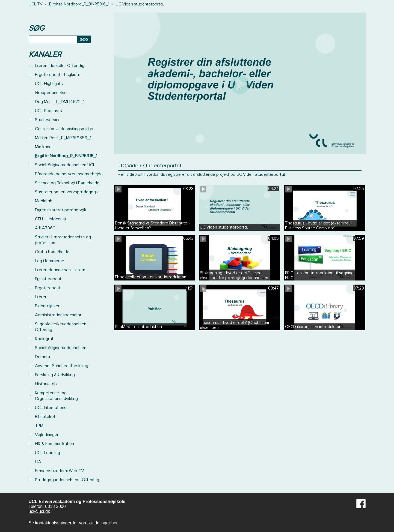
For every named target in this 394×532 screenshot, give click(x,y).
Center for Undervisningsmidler (64, 129)
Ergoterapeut (48, 288)
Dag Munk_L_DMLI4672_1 (60, 102)
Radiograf (44, 339)
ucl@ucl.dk (39, 511)
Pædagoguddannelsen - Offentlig (67, 480)
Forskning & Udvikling (55, 375)
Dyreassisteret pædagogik (61, 210)
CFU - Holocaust (51, 219)
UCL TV (36, 4)
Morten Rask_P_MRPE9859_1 (63, 138)
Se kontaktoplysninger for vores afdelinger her (73, 523)
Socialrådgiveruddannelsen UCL (65, 165)
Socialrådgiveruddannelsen (61, 348)
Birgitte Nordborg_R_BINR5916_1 (79, 4)
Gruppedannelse (51, 93)
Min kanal (44, 147)
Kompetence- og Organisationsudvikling (56, 396)
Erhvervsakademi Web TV (60, 471)
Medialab (44, 201)
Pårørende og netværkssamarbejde (69, 174)
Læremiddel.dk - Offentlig (60, 66)
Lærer (41, 297)
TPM (39, 426)
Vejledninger (47, 435)
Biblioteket (45, 417)
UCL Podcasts (48, 111)
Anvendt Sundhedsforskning (62, 366)
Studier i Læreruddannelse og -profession (64, 240)
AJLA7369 (45, 228)
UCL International (51, 408)
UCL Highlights (49, 84)
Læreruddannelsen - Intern (60, 270)
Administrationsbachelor (58, 315)
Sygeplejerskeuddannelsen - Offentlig (62, 327)
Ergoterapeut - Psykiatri (58, 75)
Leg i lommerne (50, 261)
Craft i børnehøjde (52, 252)
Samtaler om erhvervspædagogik (67, 192)
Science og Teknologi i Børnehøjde (67, 183)
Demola (42, 357)
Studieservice (48, 120)
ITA (38, 462)
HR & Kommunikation (54, 444)
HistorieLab (46, 384)
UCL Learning (48, 453)
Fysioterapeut (48, 279)
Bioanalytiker (47, 306)
